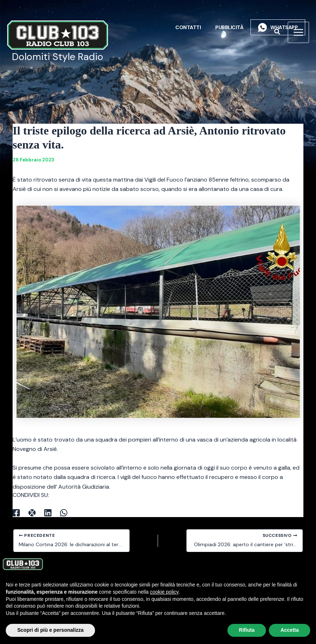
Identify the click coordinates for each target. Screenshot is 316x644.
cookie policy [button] (164, 592)
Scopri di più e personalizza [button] (50, 630)
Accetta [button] (290, 630)
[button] (278, 32)
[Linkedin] (48, 512)
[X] (32, 512)
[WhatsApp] (64, 512)
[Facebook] (16, 512)
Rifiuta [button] (247, 630)
